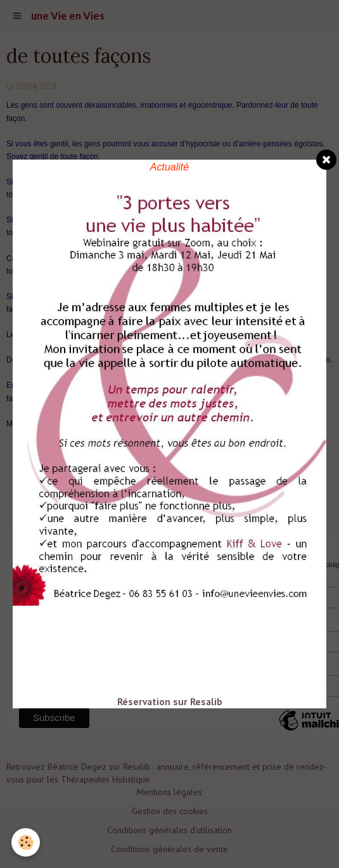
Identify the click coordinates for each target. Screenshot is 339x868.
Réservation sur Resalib (170, 701)
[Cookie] (26, 842)
